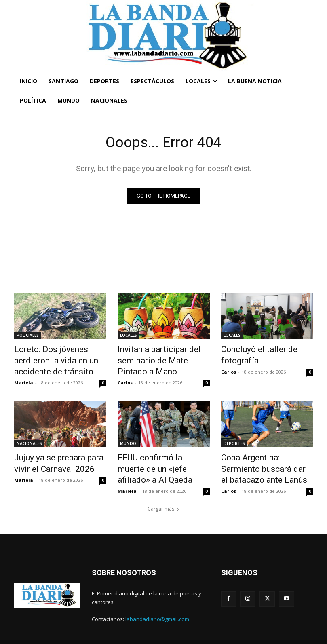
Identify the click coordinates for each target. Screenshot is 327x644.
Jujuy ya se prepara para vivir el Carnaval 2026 (58, 457)
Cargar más (164, 498)
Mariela (24, 378)
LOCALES (129, 337)
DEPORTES (234, 439)
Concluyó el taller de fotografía (252, 355)
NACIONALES (29, 439)
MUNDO (128, 439)
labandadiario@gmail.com (157, 608)
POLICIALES (28, 337)
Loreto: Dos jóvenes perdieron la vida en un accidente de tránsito (60, 359)
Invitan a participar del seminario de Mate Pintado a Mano (161, 359)
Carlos (125, 378)
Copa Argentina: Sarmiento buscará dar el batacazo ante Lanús (265, 461)
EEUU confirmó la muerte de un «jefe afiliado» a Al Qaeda (161, 457)
